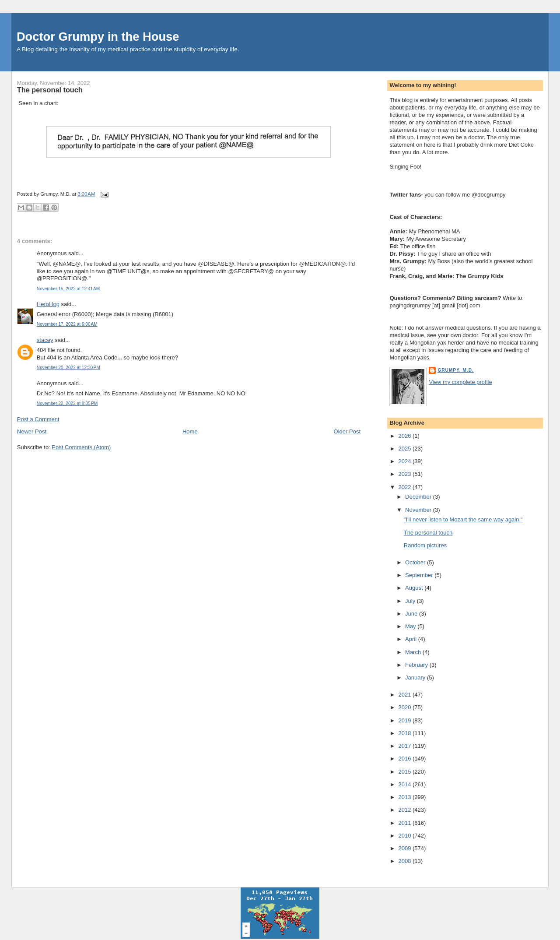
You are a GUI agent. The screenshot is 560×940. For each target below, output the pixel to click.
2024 (405, 461)
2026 (405, 436)
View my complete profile (460, 382)
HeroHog (48, 304)
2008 (405, 861)
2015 (405, 772)
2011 (405, 823)
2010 (405, 836)
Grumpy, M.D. (455, 370)
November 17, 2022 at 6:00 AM (67, 324)
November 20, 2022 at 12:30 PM (68, 368)
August (415, 588)
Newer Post (32, 431)
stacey (45, 340)
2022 (405, 487)
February (417, 665)
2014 (405, 784)
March (414, 652)
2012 (405, 810)
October (416, 562)
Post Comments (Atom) (81, 447)
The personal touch (50, 90)
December (419, 497)
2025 (405, 449)
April (412, 639)
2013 (405, 797)
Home (190, 431)
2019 (405, 720)
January (416, 678)
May (411, 626)
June (412, 614)
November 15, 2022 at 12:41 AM (68, 289)
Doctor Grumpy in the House (98, 37)
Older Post (347, 431)
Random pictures (425, 545)
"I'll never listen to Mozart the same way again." (463, 519)
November (419, 510)
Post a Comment (38, 419)
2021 (405, 695)
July (411, 601)
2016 (405, 759)
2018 (405, 733)
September (420, 575)
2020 (405, 707)
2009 (405, 848)
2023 (405, 474)
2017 (405, 746)
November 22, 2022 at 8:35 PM (67, 403)
